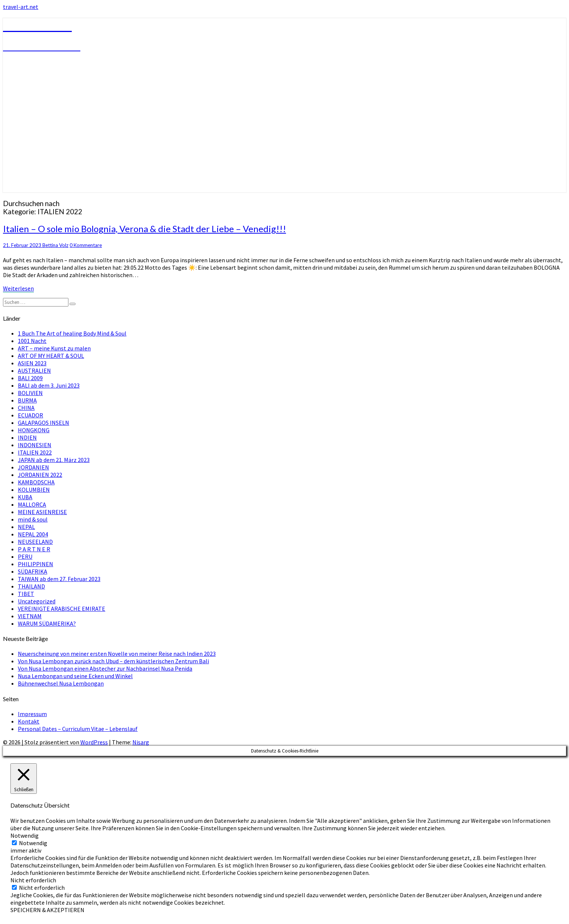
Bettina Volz (55, 245)
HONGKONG (34, 430)
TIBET (26, 594)
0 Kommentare (86, 245)
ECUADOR (30, 415)
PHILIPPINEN (36, 564)
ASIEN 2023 (32, 363)
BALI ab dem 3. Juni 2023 (49, 385)
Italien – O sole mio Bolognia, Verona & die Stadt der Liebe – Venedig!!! (144, 229)
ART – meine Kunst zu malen (54, 348)
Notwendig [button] (25, 835)
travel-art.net (21, 7)
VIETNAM (30, 616)
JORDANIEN (33, 467)
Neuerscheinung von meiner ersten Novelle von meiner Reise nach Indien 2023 (117, 654)
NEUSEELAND (35, 542)
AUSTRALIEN (34, 370)
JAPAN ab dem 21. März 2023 (54, 460)
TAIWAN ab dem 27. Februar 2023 (59, 579)
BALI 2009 (30, 378)
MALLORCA (32, 504)
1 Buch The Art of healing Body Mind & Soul (72, 333)
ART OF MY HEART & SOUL (51, 356)
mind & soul (33, 519)
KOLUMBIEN (34, 490)
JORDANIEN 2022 (40, 475)
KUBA (25, 497)
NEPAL (26, 527)
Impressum (32, 714)
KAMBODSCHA (36, 482)
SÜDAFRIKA (33, 571)
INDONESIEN (35, 445)
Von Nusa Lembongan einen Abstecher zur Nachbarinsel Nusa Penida (105, 668)
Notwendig (33, 843)
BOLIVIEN (30, 393)
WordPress (94, 742)
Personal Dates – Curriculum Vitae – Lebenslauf (78, 729)
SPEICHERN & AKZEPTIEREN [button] (47, 910)
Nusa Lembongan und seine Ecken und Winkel (75, 676)
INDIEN (27, 437)
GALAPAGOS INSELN (44, 423)
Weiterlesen (18, 288)
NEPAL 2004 (33, 534)
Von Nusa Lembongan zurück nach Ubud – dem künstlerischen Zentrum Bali (113, 661)
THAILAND (31, 586)
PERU (25, 556)
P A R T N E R (34, 549)
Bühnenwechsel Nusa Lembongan (61, 683)
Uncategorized (37, 601)
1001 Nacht (32, 341)
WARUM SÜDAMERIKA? (47, 623)
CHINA (26, 408)
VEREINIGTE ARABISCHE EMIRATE (62, 609)
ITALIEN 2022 (35, 452)
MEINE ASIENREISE (42, 512)
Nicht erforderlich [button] (33, 880)
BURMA (27, 400)
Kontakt (29, 721)
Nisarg (141, 742)
